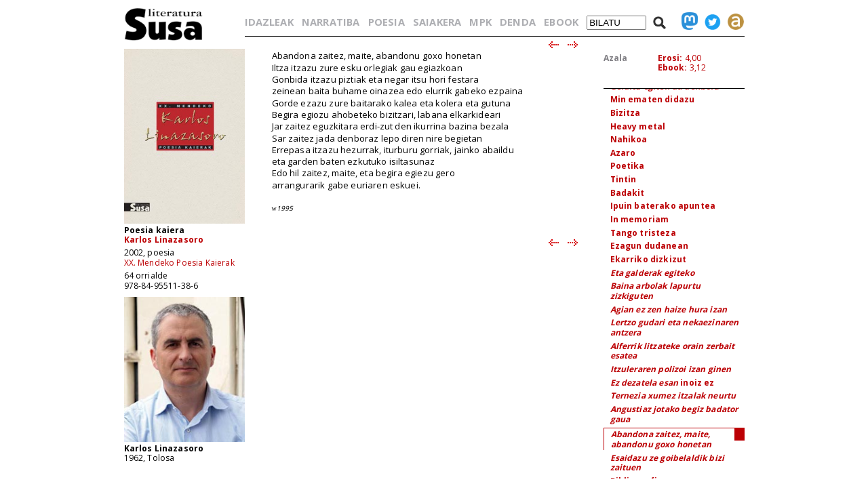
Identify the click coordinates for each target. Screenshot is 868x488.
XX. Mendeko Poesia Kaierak (179, 263)
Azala (616, 58)
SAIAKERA (437, 22)
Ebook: (673, 67)
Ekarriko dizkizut (649, 259)
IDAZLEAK (269, 22)
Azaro (623, 153)
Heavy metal (638, 126)
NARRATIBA (331, 22)
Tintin (624, 179)
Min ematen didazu (653, 99)
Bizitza (626, 113)
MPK (480, 22)
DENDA (518, 22)
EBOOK (561, 22)
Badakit (628, 193)
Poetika (628, 166)
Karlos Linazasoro (164, 240)
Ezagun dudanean (649, 246)
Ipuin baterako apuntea (663, 206)
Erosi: (670, 58)
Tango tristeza (643, 233)
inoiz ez (663, 383)
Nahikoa (629, 139)
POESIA (387, 22)
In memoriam (640, 219)
